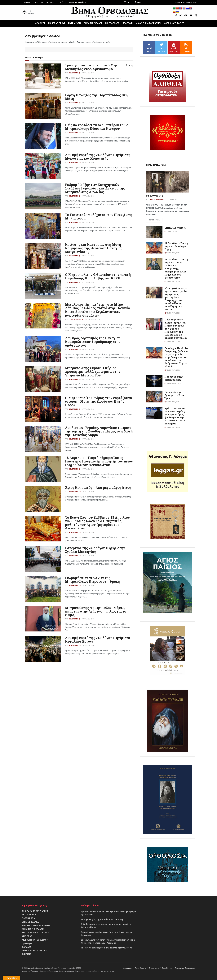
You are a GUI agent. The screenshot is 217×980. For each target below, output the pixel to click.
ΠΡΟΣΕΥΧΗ (128, 23)
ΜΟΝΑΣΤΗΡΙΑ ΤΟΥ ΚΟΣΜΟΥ (148, 23)
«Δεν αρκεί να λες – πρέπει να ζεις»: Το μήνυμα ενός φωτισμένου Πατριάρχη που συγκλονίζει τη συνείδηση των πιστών (176, 299)
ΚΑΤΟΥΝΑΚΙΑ (155, 196)
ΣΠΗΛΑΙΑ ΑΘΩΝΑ (175, 228)
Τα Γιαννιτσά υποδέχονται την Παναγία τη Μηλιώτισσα (99, 216)
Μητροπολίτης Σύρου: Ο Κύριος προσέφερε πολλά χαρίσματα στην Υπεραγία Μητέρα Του (93, 371)
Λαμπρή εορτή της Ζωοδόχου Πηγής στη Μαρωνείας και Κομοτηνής (98, 157)
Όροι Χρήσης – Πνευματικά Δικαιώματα (71, 2)
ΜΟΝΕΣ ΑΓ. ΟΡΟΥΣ (57, 23)
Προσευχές (27, 943)
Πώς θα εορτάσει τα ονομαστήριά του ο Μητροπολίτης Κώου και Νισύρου (97, 127)
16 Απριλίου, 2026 (172, 427)
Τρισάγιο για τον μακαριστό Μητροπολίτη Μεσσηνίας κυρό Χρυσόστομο (99, 67)
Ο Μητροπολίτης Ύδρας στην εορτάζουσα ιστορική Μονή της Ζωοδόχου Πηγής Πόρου (99, 401)
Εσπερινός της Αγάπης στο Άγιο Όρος (174, 395)
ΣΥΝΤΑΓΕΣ (27, 954)
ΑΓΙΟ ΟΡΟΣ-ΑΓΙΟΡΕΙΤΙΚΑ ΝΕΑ (35, 933)
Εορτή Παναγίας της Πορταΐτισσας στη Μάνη (96, 97)
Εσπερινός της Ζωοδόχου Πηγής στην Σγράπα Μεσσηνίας (95, 550)
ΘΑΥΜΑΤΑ (27, 947)
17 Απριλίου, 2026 (87, 492)
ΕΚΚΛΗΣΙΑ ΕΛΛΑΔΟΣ (93, 23)
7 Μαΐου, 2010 (170, 231)
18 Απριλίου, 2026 (87, 73)
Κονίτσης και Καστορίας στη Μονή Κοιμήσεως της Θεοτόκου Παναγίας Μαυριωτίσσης (94, 248)
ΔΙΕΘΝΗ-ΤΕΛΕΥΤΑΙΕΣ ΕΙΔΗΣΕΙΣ (36, 926)
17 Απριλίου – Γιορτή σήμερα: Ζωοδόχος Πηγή (176, 246)
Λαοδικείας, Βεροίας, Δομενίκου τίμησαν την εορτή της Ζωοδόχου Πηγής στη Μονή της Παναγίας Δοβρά (99, 431)
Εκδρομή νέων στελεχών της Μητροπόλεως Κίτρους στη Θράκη (93, 580)
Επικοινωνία (49, 2)
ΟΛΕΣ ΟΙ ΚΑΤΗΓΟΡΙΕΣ (174, 23)
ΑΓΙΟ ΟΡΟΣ (40, 23)
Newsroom (73, 73)
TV (126, 2)
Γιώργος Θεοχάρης (76, 319)
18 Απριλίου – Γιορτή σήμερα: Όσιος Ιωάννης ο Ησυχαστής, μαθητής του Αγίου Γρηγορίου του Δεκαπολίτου (99, 461)
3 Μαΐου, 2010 (172, 200)
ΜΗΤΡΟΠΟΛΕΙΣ (112, 23)
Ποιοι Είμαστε (38, 2)
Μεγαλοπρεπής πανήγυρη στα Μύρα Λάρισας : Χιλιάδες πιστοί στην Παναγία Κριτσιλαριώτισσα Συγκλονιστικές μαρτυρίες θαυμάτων (98, 310)
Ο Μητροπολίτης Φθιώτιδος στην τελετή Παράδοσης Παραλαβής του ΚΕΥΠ (98, 276)
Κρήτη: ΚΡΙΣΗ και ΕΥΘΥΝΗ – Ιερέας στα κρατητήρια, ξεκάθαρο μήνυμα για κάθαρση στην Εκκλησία (175, 416)
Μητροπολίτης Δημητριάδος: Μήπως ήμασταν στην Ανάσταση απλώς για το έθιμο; (96, 611)
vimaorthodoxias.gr (35, 968)
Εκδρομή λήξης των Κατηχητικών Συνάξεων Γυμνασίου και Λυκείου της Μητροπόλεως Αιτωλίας (95, 188)
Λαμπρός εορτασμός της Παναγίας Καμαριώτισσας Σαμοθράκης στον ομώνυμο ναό (93, 342)
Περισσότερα (154, 220)
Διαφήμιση (26, 2)
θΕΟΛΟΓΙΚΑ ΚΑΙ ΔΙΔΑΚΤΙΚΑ (34, 951)
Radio (139, 2)
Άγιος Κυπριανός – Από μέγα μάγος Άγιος (98, 488)
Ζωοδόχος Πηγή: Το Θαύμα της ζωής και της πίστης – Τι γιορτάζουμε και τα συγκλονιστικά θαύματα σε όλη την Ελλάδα (176, 357)
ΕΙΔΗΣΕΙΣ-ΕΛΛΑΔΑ (30, 922)
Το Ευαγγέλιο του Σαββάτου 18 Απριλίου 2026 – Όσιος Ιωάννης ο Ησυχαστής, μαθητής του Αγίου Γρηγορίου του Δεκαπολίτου (97, 523)
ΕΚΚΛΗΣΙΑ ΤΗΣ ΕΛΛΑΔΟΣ (33, 929)
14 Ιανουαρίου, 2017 (173, 383)
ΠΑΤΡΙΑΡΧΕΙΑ (75, 23)
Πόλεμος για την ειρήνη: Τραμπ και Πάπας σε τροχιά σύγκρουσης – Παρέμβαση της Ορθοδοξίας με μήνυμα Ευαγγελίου (176, 329)
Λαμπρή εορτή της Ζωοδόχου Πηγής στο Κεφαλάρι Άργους (98, 640)
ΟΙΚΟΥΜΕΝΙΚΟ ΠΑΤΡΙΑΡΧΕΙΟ (35, 911)
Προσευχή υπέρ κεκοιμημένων (174, 378)
